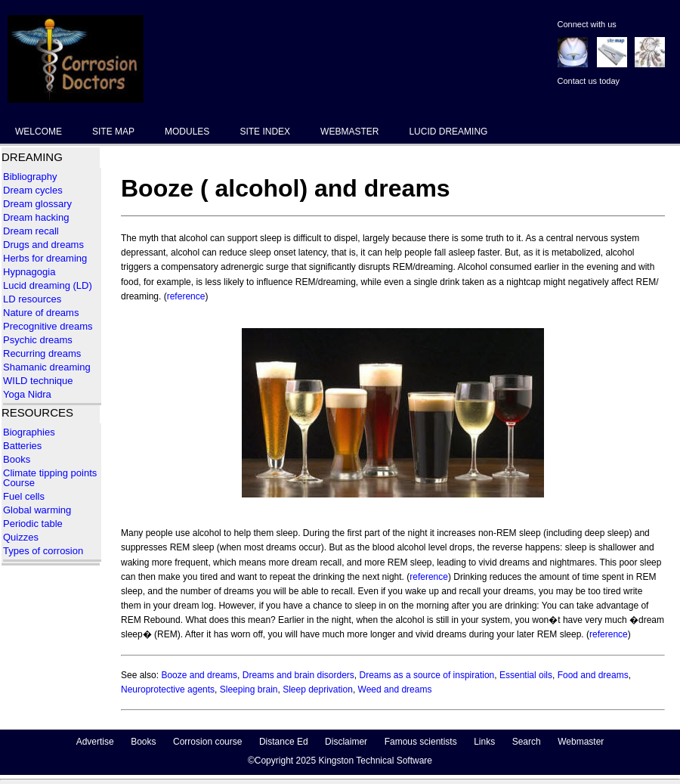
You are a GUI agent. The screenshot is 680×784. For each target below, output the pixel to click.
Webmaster (581, 742)
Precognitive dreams (48, 326)
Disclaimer (346, 742)
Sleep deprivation (318, 689)
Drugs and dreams (43, 245)
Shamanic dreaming (47, 367)
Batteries (22, 446)
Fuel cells (24, 496)
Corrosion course (207, 742)
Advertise (95, 742)
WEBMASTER (349, 132)
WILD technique (38, 381)
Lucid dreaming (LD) (48, 285)
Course (19, 483)
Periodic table (34, 524)
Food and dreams (593, 675)
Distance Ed (284, 742)
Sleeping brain (249, 689)
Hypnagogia (29, 272)
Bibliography (30, 177)
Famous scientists (421, 742)
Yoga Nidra (27, 394)
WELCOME (39, 132)
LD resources (32, 299)
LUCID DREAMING (448, 132)
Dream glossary (37, 204)
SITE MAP (113, 132)
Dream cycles (33, 190)
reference (186, 296)
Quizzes (21, 537)
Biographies (29, 432)
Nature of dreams (41, 313)
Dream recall (31, 231)
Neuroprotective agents (168, 689)
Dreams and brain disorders (298, 675)
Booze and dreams (199, 675)
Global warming (37, 510)
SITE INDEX (265, 132)
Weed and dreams (395, 689)
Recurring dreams (42, 353)
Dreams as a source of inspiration (427, 675)
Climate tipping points (50, 473)
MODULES (187, 132)
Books (17, 459)
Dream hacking (36, 217)
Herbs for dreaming (45, 258)
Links (484, 742)
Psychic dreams (38, 340)
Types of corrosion (43, 551)
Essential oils (526, 675)
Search (527, 742)
